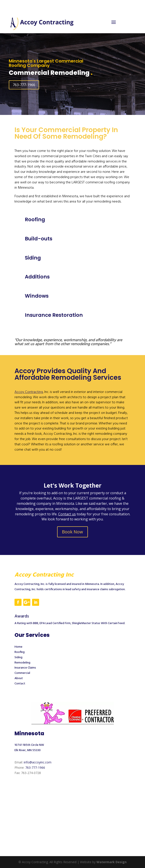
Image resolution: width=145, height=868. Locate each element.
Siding (18, 657)
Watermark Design (111, 862)
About (19, 678)
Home (18, 647)
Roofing (20, 652)
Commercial (22, 673)
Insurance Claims (25, 668)
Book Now (72, 532)
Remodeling (22, 663)
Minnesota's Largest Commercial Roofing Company (46, 63)
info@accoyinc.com (38, 762)
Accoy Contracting (29, 392)
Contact (20, 684)
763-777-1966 (24, 85)
